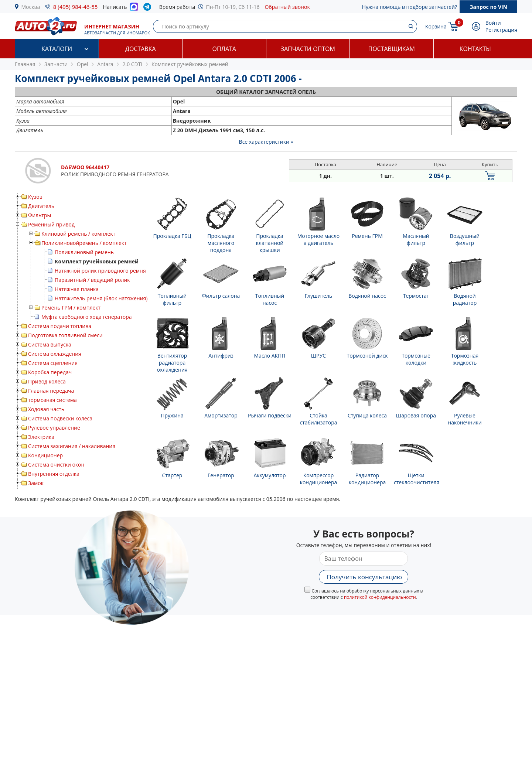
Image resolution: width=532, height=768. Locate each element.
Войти (493, 23)
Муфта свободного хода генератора (87, 317)
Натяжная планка (77, 289)
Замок (36, 483)
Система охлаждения (55, 354)
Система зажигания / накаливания (72, 446)
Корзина (436, 26)
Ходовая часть (46, 409)
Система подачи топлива (60, 326)
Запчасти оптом (308, 49)
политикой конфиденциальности (380, 597)
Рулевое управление (54, 428)
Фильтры (40, 215)
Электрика (41, 437)
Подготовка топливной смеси (65, 335)
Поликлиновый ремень (84, 252)
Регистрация (501, 30)
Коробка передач (50, 372)
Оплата (224, 49)
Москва (31, 7)
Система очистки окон (56, 465)
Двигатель (41, 206)
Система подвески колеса (60, 418)
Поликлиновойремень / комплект (84, 243)
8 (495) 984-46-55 (76, 7)
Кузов (35, 197)
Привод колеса (47, 381)
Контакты (475, 49)
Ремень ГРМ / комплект (71, 308)
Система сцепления (53, 363)
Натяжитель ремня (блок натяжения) (101, 298)
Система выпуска (50, 344)
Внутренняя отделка (54, 474)
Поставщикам (392, 49)
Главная (25, 64)
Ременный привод (51, 224)
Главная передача (51, 391)
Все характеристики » (266, 142)
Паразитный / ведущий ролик (92, 280)
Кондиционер (45, 455)
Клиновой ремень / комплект (78, 234)
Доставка (141, 49)
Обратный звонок (287, 7)
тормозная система (52, 400)
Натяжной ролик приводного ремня (100, 271)
